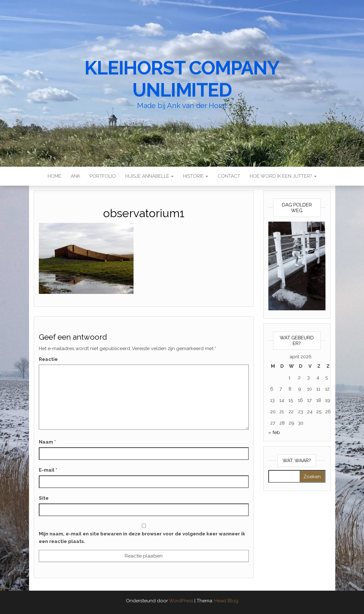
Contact (229, 176)
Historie (196, 176)
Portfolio (103, 176)
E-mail (48, 470)
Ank (75, 176)
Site (44, 498)
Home (54, 176)
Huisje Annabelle (149, 176)
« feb (274, 432)
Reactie (48, 359)
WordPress (181, 601)
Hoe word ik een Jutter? (283, 176)
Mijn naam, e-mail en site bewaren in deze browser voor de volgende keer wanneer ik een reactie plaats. (142, 538)
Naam (47, 442)
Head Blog (226, 601)
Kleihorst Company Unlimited (182, 79)
